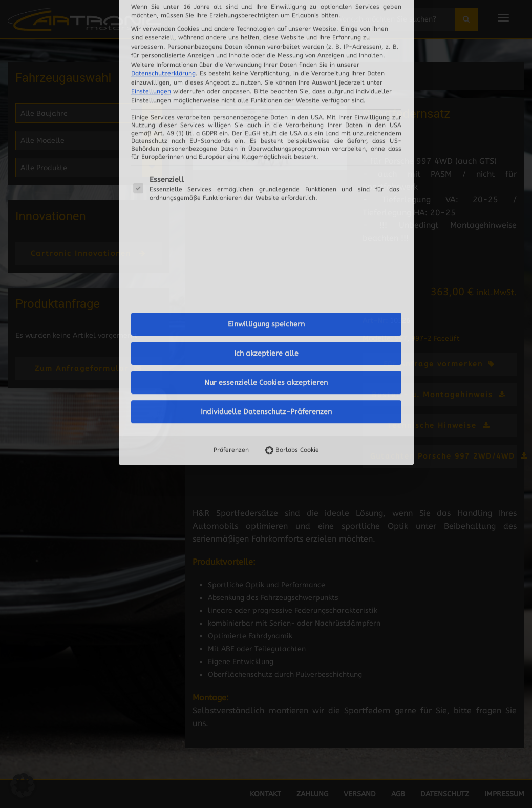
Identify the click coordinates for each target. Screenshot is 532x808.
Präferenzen (231, 229)
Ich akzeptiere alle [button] (266, 132)
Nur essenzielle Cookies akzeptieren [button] (266, 162)
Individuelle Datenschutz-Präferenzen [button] (266, 191)
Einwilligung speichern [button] (266, 103)
